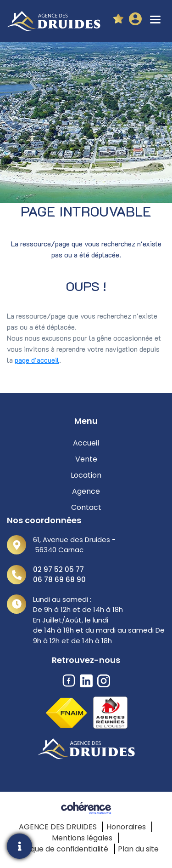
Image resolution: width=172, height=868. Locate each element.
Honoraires (126, 827)
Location (86, 475)
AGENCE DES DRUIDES (58, 827)
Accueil (86, 443)
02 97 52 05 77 (58, 569)
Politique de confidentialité (61, 849)
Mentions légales (82, 838)
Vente (86, 459)
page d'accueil (37, 360)
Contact (86, 507)
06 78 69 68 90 (59, 580)
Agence (86, 491)
